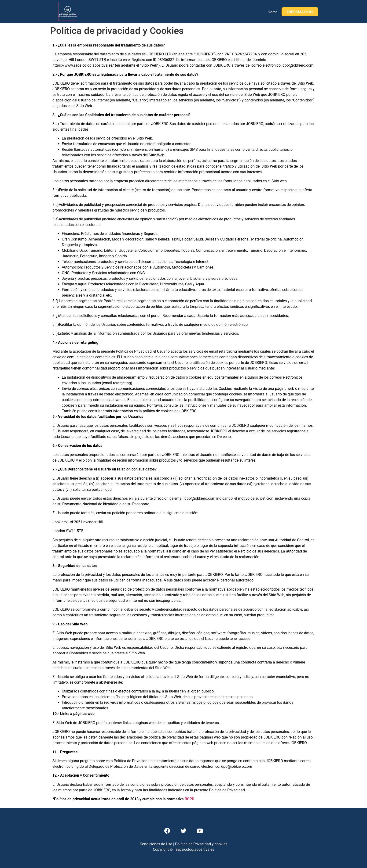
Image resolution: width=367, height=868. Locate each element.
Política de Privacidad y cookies (201, 844)
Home (273, 12)
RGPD (189, 799)
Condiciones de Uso (156, 844)
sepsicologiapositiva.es (195, 849)
